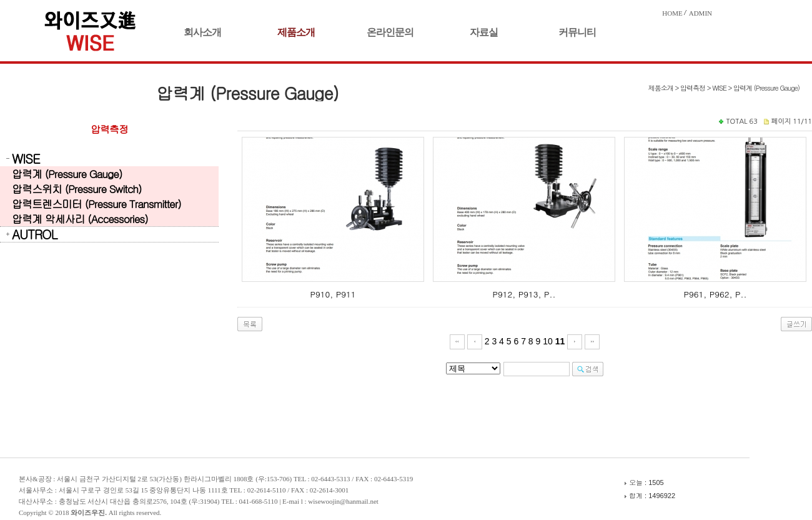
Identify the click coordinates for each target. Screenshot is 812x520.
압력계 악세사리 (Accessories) (80, 219)
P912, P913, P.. (524, 294)
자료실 (484, 32)
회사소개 (202, 32)
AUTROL (34, 234)
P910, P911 (333, 294)
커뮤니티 (577, 32)
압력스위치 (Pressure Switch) (77, 189)
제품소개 (296, 32)
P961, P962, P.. (715, 294)
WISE (26, 159)
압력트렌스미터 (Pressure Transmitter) (97, 204)
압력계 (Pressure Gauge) (67, 174)
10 (548, 341)
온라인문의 (390, 32)
